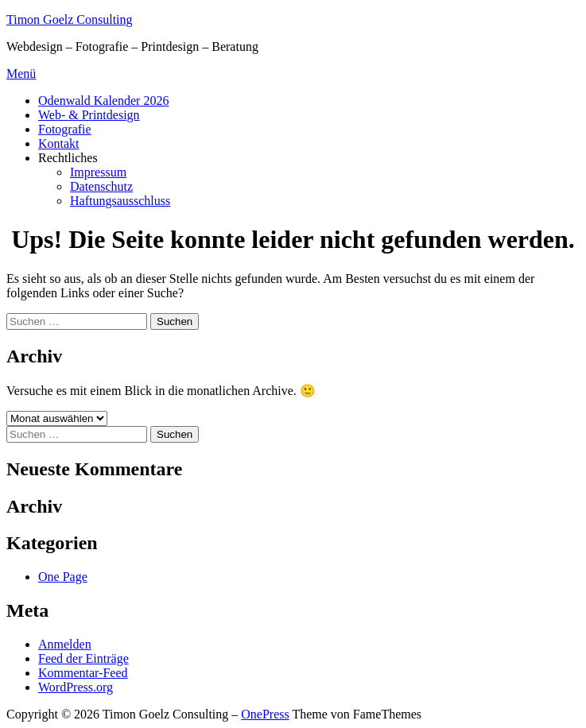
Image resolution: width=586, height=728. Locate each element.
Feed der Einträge (83, 658)
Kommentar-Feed (83, 673)
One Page (63, 577)
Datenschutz (101, 186)
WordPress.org (76, 687)
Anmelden (65, 644)
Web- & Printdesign (89, 115)
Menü (21, 74)
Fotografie (65, 129)
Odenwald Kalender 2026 (103, 101)
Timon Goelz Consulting (70, 19)
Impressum (98, 172)
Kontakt (59, 143)
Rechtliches (68, 158)
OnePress (265, 714)
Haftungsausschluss (120, 201)
